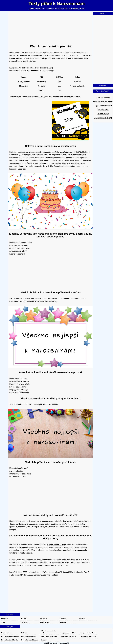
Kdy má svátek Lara (68, 636)
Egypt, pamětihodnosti (103, 106)
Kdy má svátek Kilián (49, 636)
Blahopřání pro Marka (103, 118)
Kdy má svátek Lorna (89, 636)
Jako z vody (42, 82)
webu (12, 547)
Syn (59, 86)
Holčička (59, 77)
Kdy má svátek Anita (88, 633)
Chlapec (24, 77)
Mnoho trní (24, 86)
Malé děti (77, 82)
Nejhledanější (48, 71)
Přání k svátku (103, 114)
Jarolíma (54, 575)
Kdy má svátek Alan (68, 633)
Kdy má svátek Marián (10, 640)
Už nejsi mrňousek (77, 86)
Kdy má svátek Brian (29, 636)
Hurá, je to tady (24, 82)
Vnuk (59, 90)
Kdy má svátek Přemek (29, 640)
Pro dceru (42, 86)
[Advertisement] (50, 27)
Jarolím (45, 575)
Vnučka (42, 90)
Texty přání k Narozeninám (56, 4)
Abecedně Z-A (35, 71)
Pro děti (22, 68)
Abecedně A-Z (22, 71)
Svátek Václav (103, 110)
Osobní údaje (63, 643)
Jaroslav (38, 575)
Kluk (59, 82)
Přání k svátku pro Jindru (103, 102)
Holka (77, 77)
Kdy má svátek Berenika (10, 636)
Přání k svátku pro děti (57, 544)
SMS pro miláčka (103, 98)
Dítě (41, 77)
